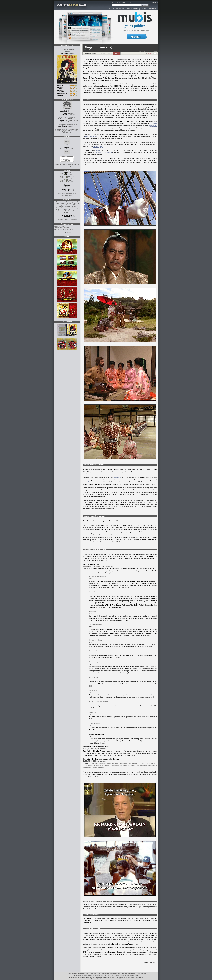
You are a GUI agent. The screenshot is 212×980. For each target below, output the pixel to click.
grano (155, 123)
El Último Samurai (135, 933)
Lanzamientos (127, 8)
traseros (131, 480)
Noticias (118, 8)
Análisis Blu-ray (115, 974)
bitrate (98, 150)
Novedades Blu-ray (95, 974)
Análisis (136, 8)
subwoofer (87, 482)
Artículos (143, 8)
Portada (111, 8)
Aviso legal (134, 976)
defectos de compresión (104, 152)
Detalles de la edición (90, 54)
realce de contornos (92, 136)
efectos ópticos (98, 147)
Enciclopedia (152, 8)
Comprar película (141, 974)
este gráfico (118, 478)
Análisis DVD (105, 974)
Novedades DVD (83, 974)
